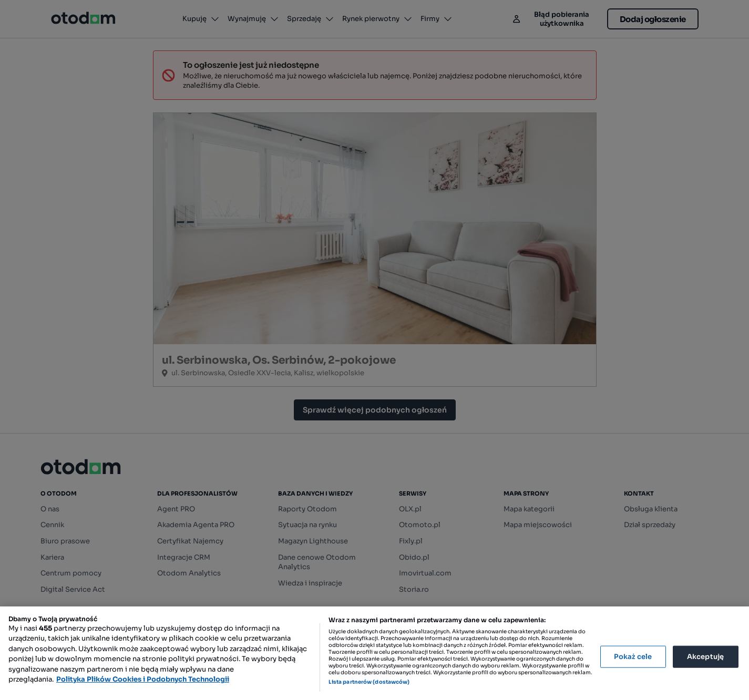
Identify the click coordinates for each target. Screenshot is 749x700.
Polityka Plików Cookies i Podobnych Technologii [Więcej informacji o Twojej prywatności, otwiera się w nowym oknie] (143, 679)
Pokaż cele (633, 657)
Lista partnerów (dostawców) (369, 682)
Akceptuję (705, 657)
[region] (374, 653)
